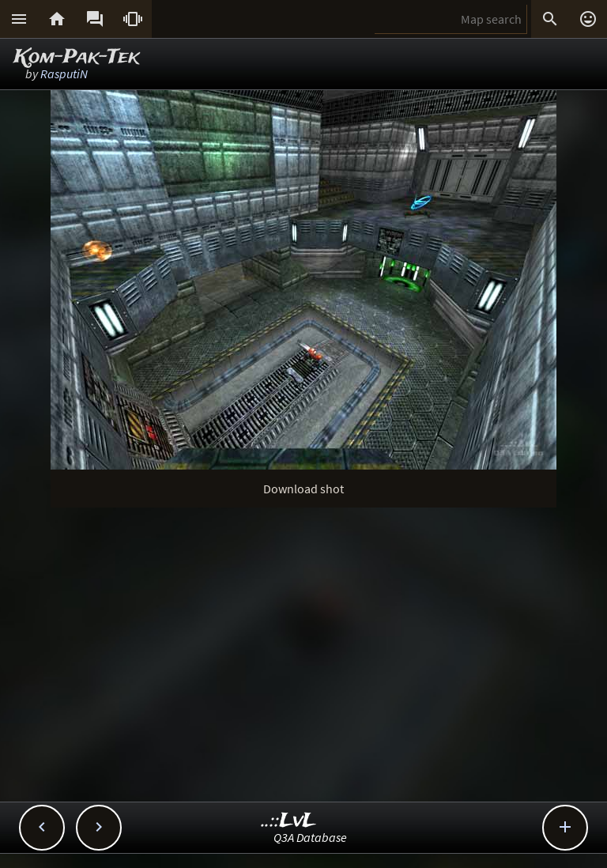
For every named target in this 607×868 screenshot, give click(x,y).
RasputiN (64, 74)
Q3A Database (310, 837)
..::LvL (289, 821)
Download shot (303, 489)
